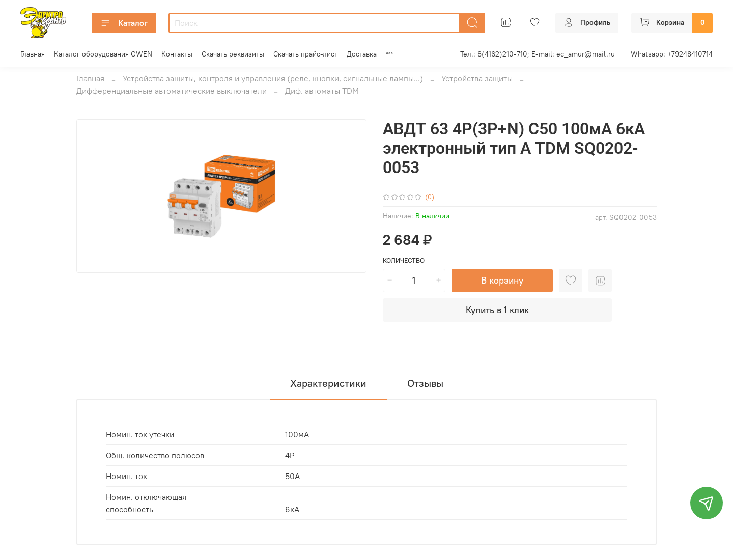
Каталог (124, 23)
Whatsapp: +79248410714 (672, 54)
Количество (404, 260)
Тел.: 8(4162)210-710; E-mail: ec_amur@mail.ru (538, 54)
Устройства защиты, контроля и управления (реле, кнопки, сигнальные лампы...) (273, 78)
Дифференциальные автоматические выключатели (172, 91)
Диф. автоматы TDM (322, 91)
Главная (33, 54)
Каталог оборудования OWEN (103, 54)
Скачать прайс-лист (305, 54)
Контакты (177, 54)
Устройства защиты (477, 78)
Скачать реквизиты (233, 54)
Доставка (362, 54)
